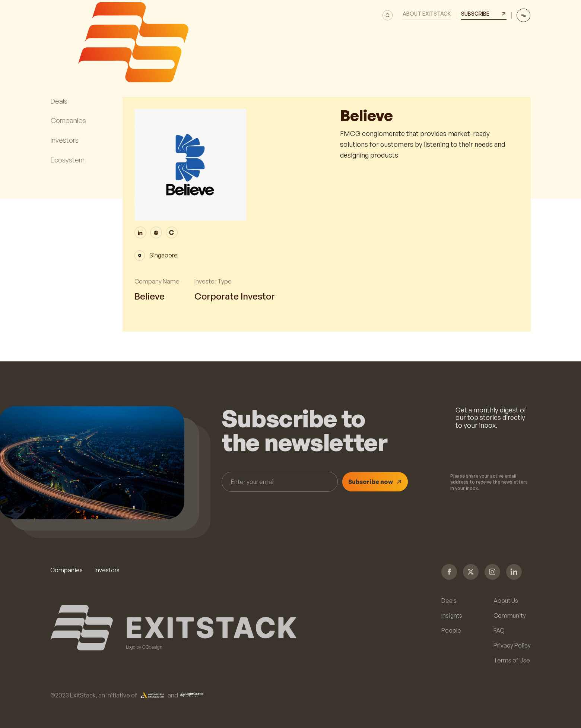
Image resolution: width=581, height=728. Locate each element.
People (451, 630)
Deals (449, 601)
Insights (452, 615)
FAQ (499, 630)
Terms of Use (512, 660)
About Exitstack (427, 14)
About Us (506, 601)
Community (510, 615)
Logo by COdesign (144, 647)
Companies (66, 570)
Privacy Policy (512, 645)
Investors (107, 570)
